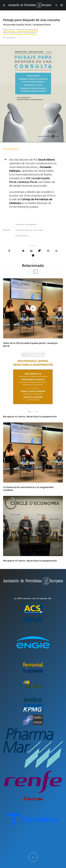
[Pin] (23, 251)
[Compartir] (9, 251)
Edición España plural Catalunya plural (20, 33)
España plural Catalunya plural (30, 230)
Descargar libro (11, 149)
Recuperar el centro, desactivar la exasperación (30, 416)
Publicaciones (9, 30)
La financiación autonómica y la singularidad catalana (28, 488)
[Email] (48, 251)
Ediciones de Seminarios (27, 30)
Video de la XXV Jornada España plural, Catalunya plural (30, 344)
